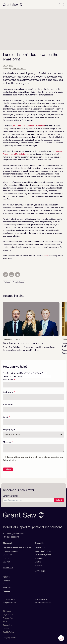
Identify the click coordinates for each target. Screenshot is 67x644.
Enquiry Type (9, 430)
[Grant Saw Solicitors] (13, 5)
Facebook (7, 591)
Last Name (8, 392)
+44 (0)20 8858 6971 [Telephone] (11, 537)
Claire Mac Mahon (19, 69)
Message (7, 442)
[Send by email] (12, 275)
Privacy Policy (9, 460)
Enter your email (10, 496)
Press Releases (18, 282)
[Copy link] (6, 275)
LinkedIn (6, 581)
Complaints (8, 625)
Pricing (6, 629)
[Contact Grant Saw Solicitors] (61, 638)
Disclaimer (7, 611)
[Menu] (61, 5)
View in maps (8, 567)
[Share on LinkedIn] (18, 275)
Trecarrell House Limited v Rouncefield (29, 126)
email (46, 256)
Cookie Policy (8, 632)
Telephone (8, 405)
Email (6, 417)
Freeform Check (10, 373)
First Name (8, 380)
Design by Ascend (10, 638)
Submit (8, 469)
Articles (7, 282)
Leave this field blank (13, 376)
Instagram (7, 588)
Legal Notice (8, 615)
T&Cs (5, 622)
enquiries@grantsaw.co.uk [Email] (13, 534)
